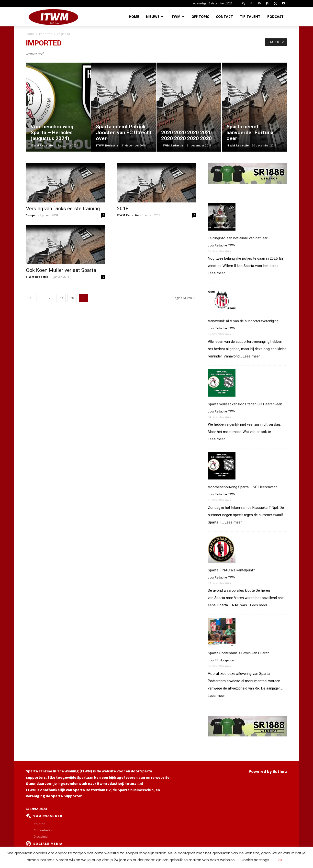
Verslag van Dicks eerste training (63, 209)
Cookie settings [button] (255, 860)
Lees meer (216, 273)
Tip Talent (250, 17)
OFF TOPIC (200, 17)
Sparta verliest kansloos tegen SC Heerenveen (245, 404)
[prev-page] (30, 298)
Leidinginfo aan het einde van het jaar (238, 238)
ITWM (177, 17)
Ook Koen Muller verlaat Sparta (61, 270)
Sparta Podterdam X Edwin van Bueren (239, 653)
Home (134, 17)
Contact (224, 17)
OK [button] (280, 860)
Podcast (275, 17)
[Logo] (53, 17)
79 (61, 298)
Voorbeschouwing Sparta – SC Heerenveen (243, 487)
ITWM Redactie (42, 145)
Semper (31, 215)
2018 (123, 209)
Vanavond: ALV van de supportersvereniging (243, 321)
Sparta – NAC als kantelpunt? (231, 570)
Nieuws (155, 17)
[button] (244, 3)
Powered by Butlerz (268, 771)
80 (72, 298)
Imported (46, 34)
